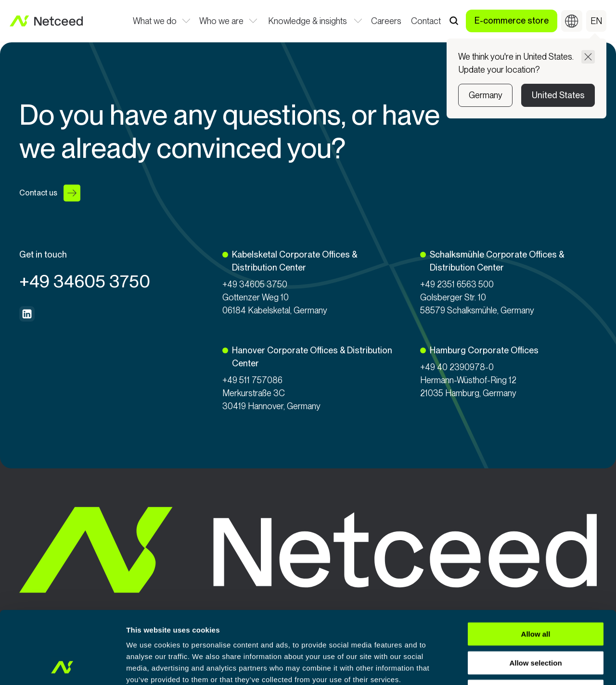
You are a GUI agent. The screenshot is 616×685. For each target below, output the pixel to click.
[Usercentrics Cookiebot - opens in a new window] (62, 666)
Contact (426, 22)
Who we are (222, 22)
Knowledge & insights (308, 22)
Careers (386, 22)
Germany (486, 95)
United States (558, 95)
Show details (505, 666)
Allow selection (535, 595)
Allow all (536, 566)
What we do (155, 22)
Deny (536, 623)
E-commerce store (512, 20)
